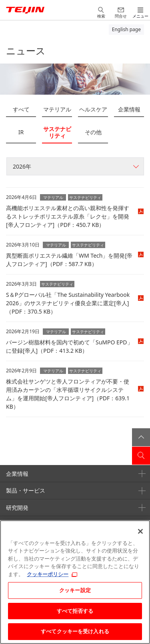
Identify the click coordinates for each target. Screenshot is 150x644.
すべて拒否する (75, 611)
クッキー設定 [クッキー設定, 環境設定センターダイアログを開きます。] (75, 590)
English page (126, 29)
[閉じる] (140, 531)
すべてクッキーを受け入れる (75, 631)
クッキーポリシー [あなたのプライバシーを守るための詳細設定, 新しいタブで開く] (48, 574)
